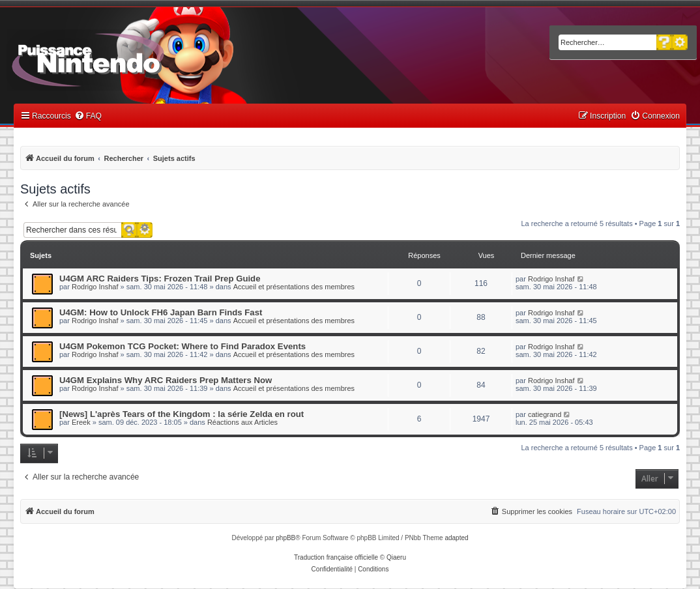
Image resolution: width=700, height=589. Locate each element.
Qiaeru (396, 557)
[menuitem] (88, 116)
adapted (456, 538)
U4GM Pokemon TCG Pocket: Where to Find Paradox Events (182, 346)
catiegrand (545, 414)
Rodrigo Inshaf (95, 287)
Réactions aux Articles (242, 422)
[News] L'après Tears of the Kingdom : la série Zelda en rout (182, 414)
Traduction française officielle (336, 557)
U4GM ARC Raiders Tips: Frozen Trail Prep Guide (160, 279)
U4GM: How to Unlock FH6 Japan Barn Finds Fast (161, 312)
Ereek (81, 422)
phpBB (285, 538)
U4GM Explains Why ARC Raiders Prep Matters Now (166, 380)
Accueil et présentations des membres (294, 287)
